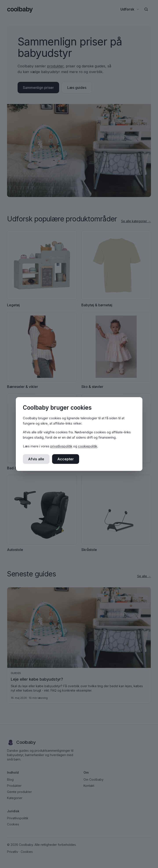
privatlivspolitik (61, 446)
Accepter (66, 459)
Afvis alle (36, 459)
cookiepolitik (88, 446)
